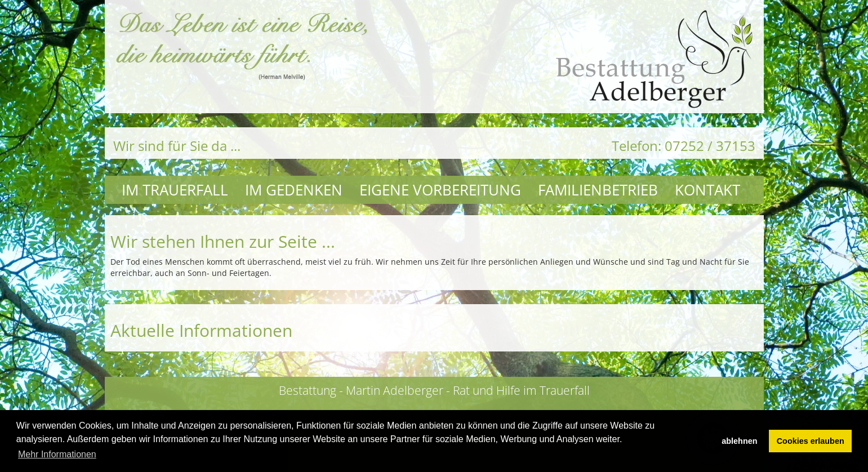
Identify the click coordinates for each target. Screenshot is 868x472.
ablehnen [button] (739, 441)
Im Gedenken (294, 190)
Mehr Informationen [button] (57, 454)
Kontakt (707, 190)
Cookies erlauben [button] (811, 441)
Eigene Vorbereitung (440, 190)
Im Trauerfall (175, 190)
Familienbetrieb (598, 190)
